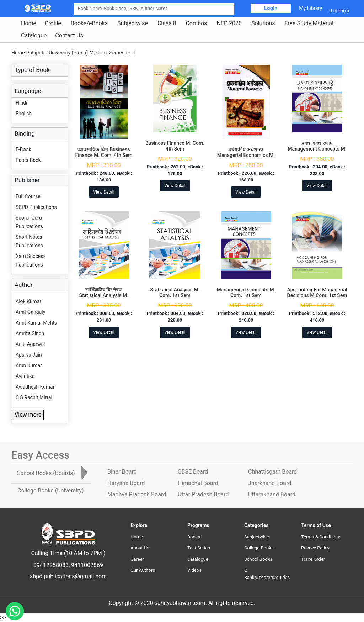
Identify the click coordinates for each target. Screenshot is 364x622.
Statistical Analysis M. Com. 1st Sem (175, 293)
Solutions (263, 23)
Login (271, 8)
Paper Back (28, 160)
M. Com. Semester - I (112, 53)
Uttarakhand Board (272, 494)
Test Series (199, 548)
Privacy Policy (315, 548)
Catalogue (34, 36)
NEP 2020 (229, 23)
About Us (140, 548)
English (24, 114)
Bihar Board (122, 472)
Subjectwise (133, 23)
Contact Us (69, 36)
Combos (196, 23)
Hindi (21, 103)
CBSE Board (193, 472)
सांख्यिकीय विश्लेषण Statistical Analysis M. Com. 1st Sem (104, 296)
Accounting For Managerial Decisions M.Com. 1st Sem (317, 293)
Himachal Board (198, 483)
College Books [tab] (50, 491)
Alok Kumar (28, 301)
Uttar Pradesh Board (203, 494)
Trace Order (313, 559)
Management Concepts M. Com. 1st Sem (246, 293)
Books (194, 537)
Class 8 (167, 23)
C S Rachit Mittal (34, 397)
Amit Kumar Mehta (36, 323)
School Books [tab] (46, 473)
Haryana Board (126, 483)
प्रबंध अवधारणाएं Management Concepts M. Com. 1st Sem (317, 149)
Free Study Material (309, 23)
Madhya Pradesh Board (137, 494)
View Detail (104, 192)
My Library (311, 8)
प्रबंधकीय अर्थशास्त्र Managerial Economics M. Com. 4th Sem (246, 155)
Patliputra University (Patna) (57, 53)
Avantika (25, 376)
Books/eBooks (89, 23)
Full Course (28, 196)
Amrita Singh (30, 333)
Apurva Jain (29, 355)
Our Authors (143, 570)
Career (137, 559)
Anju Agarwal (30, 344)
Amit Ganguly (30, 312)
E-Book (23, 149)
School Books (258, 559)
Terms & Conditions (321, 537)
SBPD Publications (36, 207)
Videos (194, 570)
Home (29, 23)
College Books (259, 548)
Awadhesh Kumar (35, 387)
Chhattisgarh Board (272, 472)
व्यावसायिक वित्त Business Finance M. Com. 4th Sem (104, 152)
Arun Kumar (29, 365)
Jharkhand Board (270, 483)
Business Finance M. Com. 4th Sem (175, 146)
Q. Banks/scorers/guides (267, 574)
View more (28, 415)
